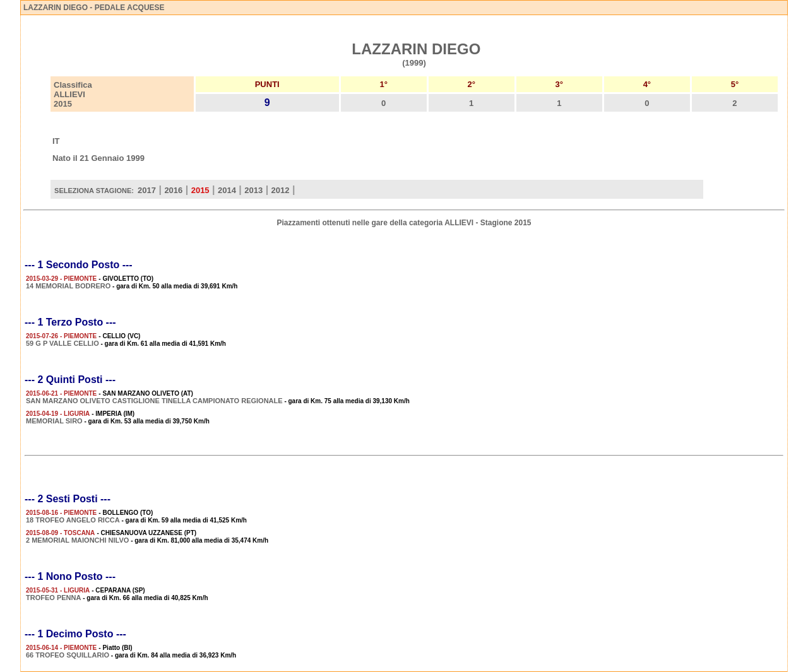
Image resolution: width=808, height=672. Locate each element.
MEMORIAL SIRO (54, 421)
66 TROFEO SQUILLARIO (68, 655)
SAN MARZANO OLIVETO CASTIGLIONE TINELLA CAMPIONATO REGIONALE (154, 401)
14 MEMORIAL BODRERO (68, 286)
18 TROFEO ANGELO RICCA (73, 520)
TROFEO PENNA (53, 598)
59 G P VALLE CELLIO (62, 343)
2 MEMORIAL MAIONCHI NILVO (77, 540)
